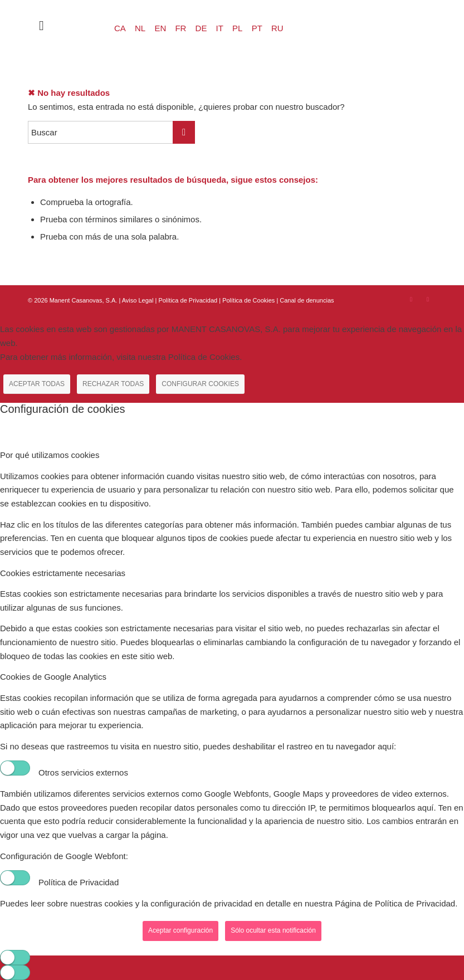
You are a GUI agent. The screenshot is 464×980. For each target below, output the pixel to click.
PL (237, 28)
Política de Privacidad (189, 300)
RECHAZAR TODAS (113, 384)
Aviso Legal (138, 300)
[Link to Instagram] (411, 299)
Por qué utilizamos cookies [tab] (50, 455)
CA (120, 28)
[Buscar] (36, 26)
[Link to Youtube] (428, 299)
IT (220, 28)
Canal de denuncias (307, 300)
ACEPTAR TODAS (37, 384)
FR (180, 28)
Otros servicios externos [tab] (83, 772)
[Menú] (59, 26)
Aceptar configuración (180, 930)
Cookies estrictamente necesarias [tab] (63, 573)
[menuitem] (36, 26)
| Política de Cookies (248, 300)
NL (140, 28)
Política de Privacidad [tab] (79, 882)
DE (201, 28)
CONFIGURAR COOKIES (200, 384)
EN (160, 28)
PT (257, 28)
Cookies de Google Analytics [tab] (53, 677)
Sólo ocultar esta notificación (273, 930)
